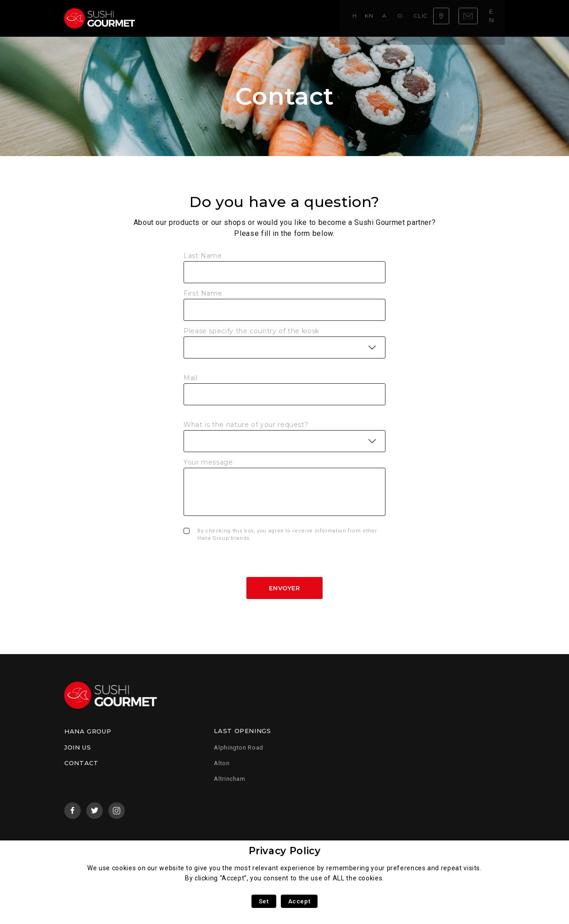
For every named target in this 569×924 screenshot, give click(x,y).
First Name (203, 293)
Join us (78, 747)
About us (246, 18)
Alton (222, 763)
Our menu (285, 18)
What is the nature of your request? (246, 425)
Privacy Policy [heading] (285, 851)
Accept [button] (299, 901)
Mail (191, 378)
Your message (208, 462)
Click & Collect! (337, 18)
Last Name (203, 256)
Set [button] (264, 901)
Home (168, 18)
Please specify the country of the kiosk (251, 331)
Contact (81, 763)
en (495, 18)
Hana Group (88, 731)
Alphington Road (239, 748)
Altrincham (229, 779)
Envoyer (284, 588)
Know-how (204, 18)
